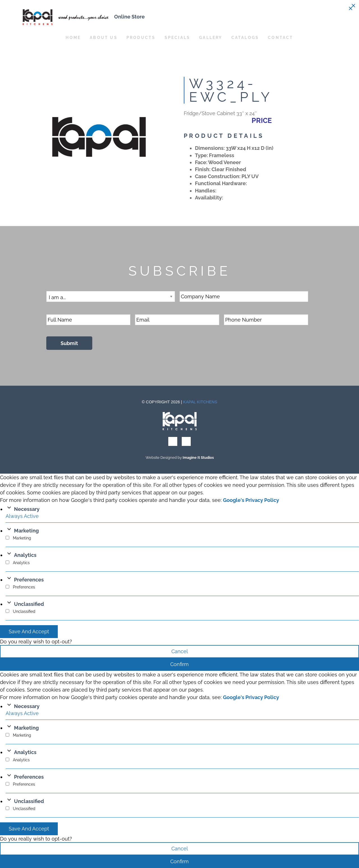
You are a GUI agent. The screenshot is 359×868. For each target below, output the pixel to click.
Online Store (129, 17)
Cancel (180, 651)
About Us (104, 37)
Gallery (211, 37)
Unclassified (29, 604)
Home (73, 37)
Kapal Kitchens (200, 402)
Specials (178, 37)
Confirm (179, 664)
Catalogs (245, 37)
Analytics (25, 555)
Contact (280, 37)
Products (141, 37)
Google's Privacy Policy (251, 500)
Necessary (27, 509)
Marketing (26, 531)
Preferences (29, 580)
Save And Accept (29, 631)
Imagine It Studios (198, 458)
